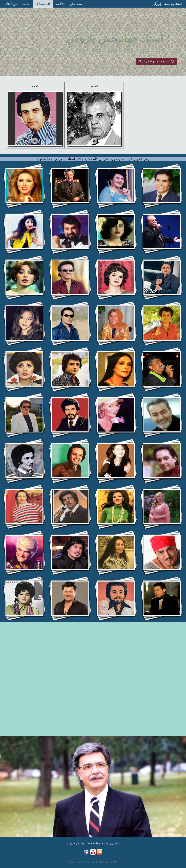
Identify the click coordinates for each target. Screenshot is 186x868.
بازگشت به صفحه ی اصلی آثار (156, 61)
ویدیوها (27, 4)
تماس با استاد (12, 4)
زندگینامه (60, 4)
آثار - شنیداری (43, 4)
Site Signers (86, 862)
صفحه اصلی (76, 4)
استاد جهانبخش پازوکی (167, 4)
